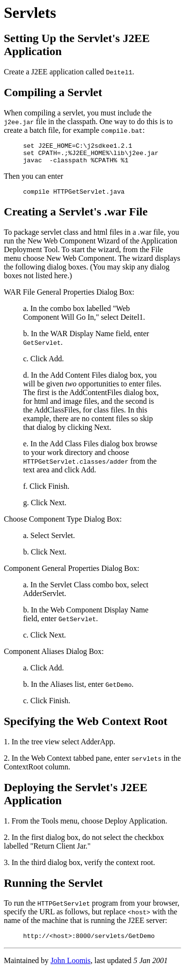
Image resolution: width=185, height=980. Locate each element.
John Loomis (71, 968)
